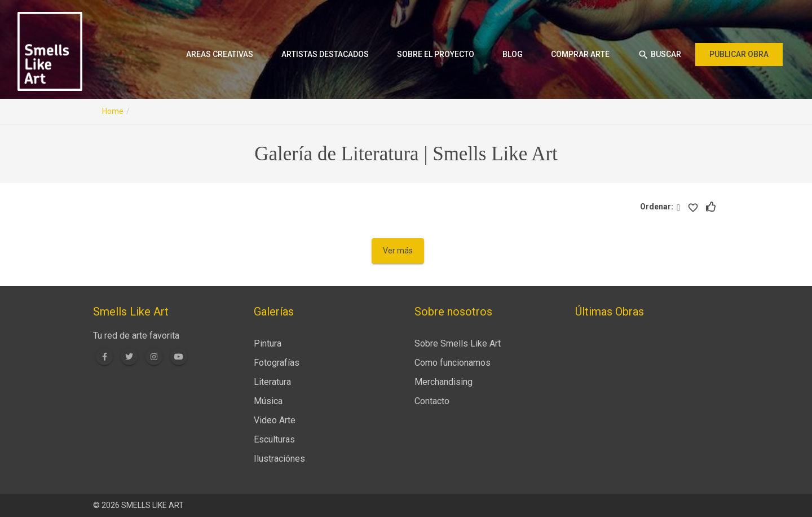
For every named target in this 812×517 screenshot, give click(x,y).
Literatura (272, 382)
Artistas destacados (325, 54)
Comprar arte (580, 54)
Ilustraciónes (279, 459)
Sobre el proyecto (436, 54)
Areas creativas (220, 54)
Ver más (398, 251)
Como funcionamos (453, 363)
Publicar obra (739, 54)
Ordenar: (658, 207)
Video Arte (275, 420)
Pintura (268, 343)
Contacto (432, 401)
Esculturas (274, 439)
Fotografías (277, 363)
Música (268, 401)
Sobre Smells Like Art (458, 343)
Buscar (659, 55)
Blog (513, 54)
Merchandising (443, 382)
